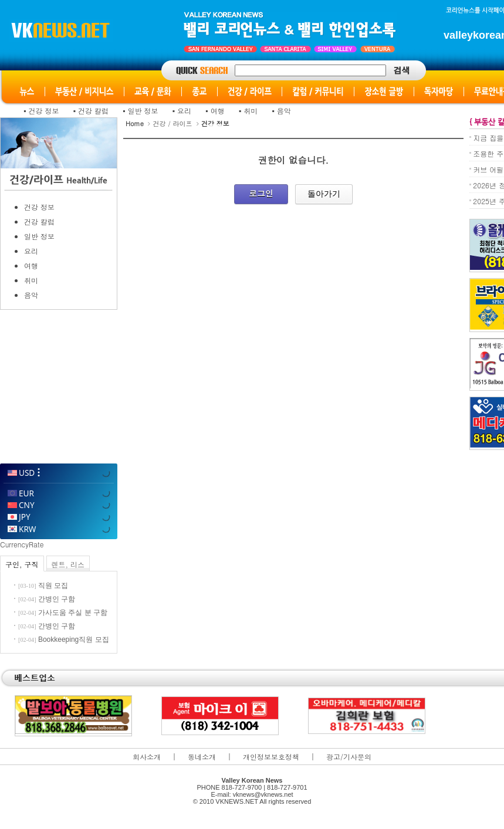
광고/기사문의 (349, 757)
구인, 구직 (22, 564)
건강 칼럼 (93, 111)
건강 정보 (44, 111)
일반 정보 (143, 111)
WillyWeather (58, 448)
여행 (218, 111)
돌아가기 (324, 194)
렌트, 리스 (68, 564)
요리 (184, 111)
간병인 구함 (57, 599)
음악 (284, 111)
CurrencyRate (22, 544)
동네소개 (202, 757)
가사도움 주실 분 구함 (73, 613)
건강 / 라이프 (172, 123)
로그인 (261, 193)
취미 (251, 111)
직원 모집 (53, 586)
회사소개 (147, 757)
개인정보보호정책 (271, 757)
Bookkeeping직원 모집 (74, 639)
